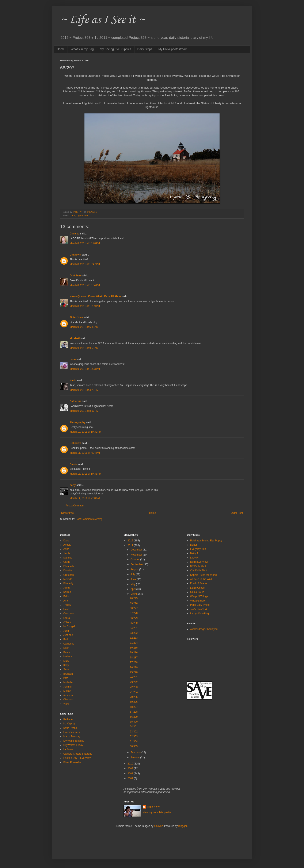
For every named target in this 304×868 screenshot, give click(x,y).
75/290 (134, 672)
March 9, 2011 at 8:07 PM (84, 411)
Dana (73, 215)
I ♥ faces (68, 749)
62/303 (134, 736)
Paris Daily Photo (200, 605)
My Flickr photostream (173, 49)
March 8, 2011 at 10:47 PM (85, 264)
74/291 (134, 677)
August (135, 569)
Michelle (68, 682)
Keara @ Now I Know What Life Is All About (96, 296)
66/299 (134, 717)
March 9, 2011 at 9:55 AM (84, 348)
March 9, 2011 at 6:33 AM (84, 327)
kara (66, 678)
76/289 (134, 667)
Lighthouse (82, 215)
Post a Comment (75, 506)
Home (61, 49)
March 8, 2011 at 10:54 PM (85, 285)
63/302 (134, 732)
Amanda (68, 695)
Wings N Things (199, 596)
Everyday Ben (198, 549)
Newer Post (68, 513)
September (137, 564)
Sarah (67, 669)
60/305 (134, 746)
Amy (66, 601)
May (133, 584)
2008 (131, 774)
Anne (66, 549)
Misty (66, 661)
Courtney (69, 614)
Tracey (67, 605)
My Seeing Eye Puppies (116, 49)
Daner (194, 545)
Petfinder (68, 719)
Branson (68, 674)
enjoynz (158, 826)
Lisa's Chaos (197, 588)
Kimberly (68, 583)
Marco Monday (72, 736)
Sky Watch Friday (73, 745)
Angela (67, 545)
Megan (67, 691)
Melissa (68, 657)
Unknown (75, 255)
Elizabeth (69, 566)
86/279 (134, 618)
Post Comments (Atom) (89, 519)
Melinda (68, 579)
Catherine (75, 401)
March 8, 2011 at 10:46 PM (85, 243)
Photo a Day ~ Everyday (77, 758)
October (135, 560)
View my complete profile (157, 812)
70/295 (134, 697)
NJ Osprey (69, 724)
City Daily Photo (199, 571)
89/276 (134, 603)
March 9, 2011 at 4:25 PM (84, 390)
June (134, 579)
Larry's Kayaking (199, 614)
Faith (66, 596)
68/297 (134, 707)
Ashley (67, 622)
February (136, 752)
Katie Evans (70, 728)
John (66, 631)
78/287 (134, 658)
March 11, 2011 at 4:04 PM (85, 453)
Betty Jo (195, 553)
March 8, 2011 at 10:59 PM (85, 306)
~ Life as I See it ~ (102, 20)
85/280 (134, 623)
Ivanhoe (68, 558)
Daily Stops (145, 49)
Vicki (66, 704)
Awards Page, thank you (204, 629)
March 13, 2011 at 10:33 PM (85, 474)
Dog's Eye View (199, 562)
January (135, 758)
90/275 (134, 598)
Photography (77, 422)
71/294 (134, 692)
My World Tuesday (74, 741)
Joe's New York (199, 609)
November (137, 555)
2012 (131, 541)
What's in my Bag (82, 49)
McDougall (69, 626)
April (133, 589)
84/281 (134, 628)
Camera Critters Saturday (78, 754)
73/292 (134, 682)
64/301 (134, 727)
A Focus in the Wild (201, 579)
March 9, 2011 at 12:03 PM (85, 369)
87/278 (134, 613)
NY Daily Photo (199, 566)
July (133, 574)
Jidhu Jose (76, 318)
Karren (67, 592)
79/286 (134, 653)
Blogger (183, 826)
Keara (67, 652)
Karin (73, 380)
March (134, 594)
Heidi (66, 609)
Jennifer (68, 687)
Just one (68, 635)
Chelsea (75, 234)
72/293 (134, 687)
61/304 (134, 742)
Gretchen (75, 276)
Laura (73, 359)
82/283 (134, 638)
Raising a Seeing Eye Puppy (206, 541)
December (137, 550)
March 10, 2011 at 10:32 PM (85, 432)
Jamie (67, 553)
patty (73, 485)
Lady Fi (194, 558)
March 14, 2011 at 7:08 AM (85, 498)
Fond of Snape (199, 583)
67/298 (134, 712)
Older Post (237, 513)
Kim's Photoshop (73, 762)
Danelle (68, 571)
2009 (131, 768)
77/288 (134, 662)
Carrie (73, 464)
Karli (66, 639)
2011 (131, 545)
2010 (131, 764)
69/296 (134, 702)
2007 (131, 778)
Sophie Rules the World (204, 575)
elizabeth (75, 338)
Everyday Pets (71, 732)
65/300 (134, 722)
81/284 (134, 643)
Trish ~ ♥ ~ (153, 807)
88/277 (134, 608)
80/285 (134, 648)
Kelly (66, 665)
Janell (67, 588)
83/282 (134, 633)
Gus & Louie (197, 592)
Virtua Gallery (198, 601)
